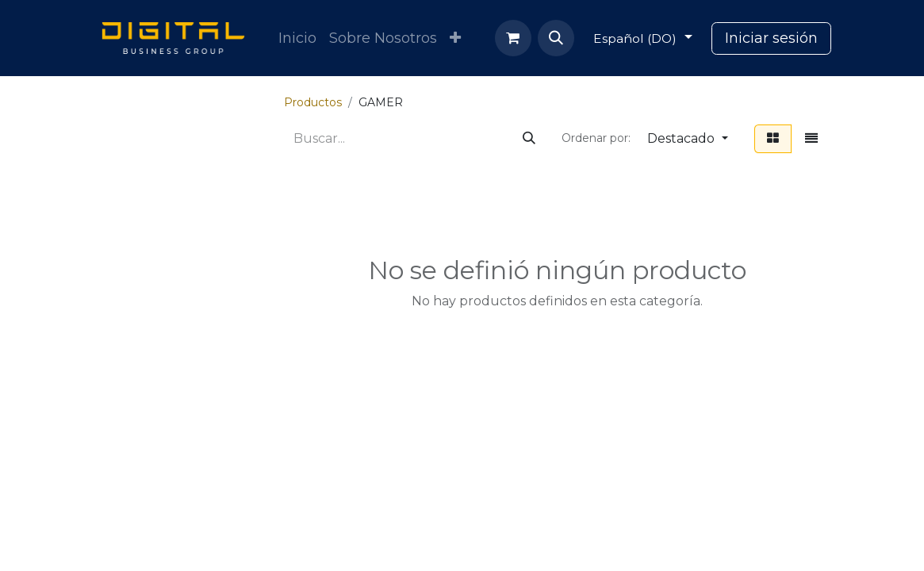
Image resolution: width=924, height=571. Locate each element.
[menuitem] (297, 38)
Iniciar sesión (771, 38)
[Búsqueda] (529, 139)
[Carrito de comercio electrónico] (513, 38)
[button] (556, 38)
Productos (313, 102)
